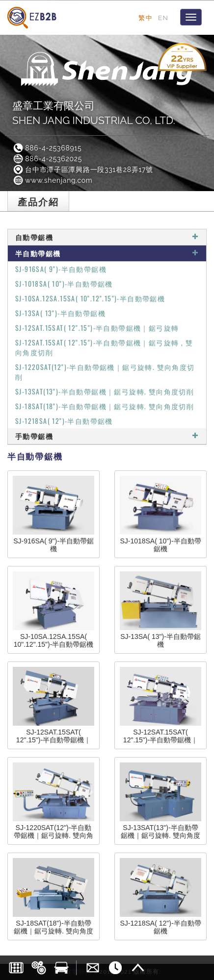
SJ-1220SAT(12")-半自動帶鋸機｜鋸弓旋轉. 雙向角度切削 (105, 372)
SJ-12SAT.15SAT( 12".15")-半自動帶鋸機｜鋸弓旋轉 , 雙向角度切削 (104, 347)
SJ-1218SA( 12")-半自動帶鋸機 (64, 421)
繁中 (146, 18)
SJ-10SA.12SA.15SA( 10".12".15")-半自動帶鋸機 (90, 298)
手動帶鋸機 (107, 436)
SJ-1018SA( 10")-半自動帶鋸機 (64, 283)
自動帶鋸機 (107, 237)
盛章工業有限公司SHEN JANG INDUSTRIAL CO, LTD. (94, 113)
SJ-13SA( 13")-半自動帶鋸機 (60, 313)
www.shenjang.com (52, 180)
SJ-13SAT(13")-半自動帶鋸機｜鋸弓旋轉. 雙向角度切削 (105, 391)
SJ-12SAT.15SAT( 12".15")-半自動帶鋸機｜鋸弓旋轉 (97, 328)
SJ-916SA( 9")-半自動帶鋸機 (61, 269)
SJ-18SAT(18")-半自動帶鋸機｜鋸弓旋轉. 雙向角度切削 (105, 406)
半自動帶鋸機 (107, 253)
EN (163, 18)
